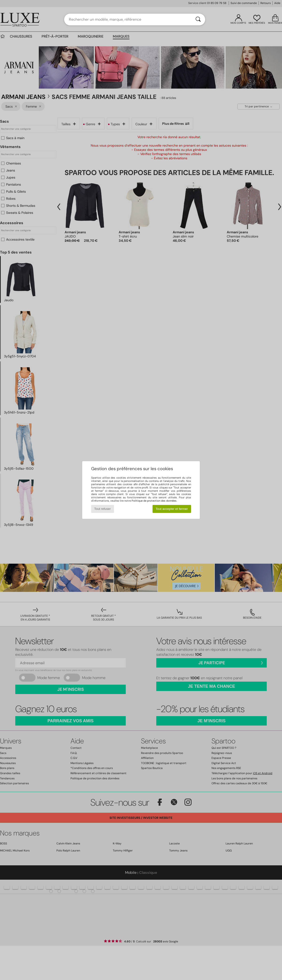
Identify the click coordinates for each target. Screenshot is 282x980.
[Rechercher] (198, 20)
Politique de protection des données (154, 501)
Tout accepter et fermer (172, 509)
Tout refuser (102, 509)
